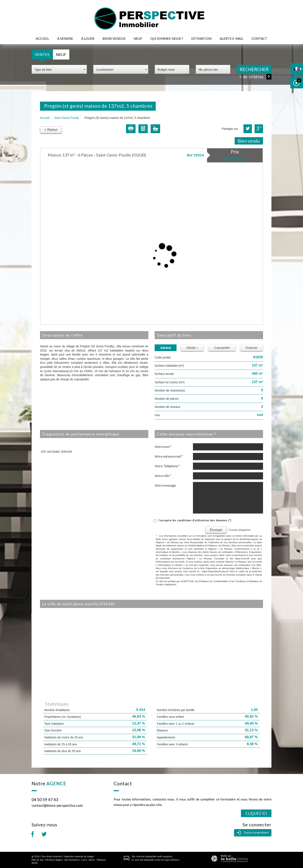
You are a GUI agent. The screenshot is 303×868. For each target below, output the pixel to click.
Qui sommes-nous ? (167, 38)
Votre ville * (163, 476)
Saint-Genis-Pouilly (67, 118)
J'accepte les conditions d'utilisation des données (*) (195, 520)
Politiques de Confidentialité (213, 581)
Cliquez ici (256, 813)
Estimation (201, 38)
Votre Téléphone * (167, 466)
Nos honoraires (72, 860)
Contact (259, 38)
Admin (92, 860)
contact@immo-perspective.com (57, 805)
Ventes (42, 54)
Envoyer (216, 530)
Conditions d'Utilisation (247, 581)
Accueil (42, 38)
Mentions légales (54, 860)
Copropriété (222, 348)
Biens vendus (114, 38)
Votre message (165, 485)
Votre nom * (163, 447)
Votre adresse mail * (169, 456)
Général (166, 348)
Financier (252, 348)
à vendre (65, 38)
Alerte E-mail (231, 38)
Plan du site (38, 860)
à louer (88, 38)
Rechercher (254, 69)
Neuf (138, 38)
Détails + (192, 348)
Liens (84, 860)
